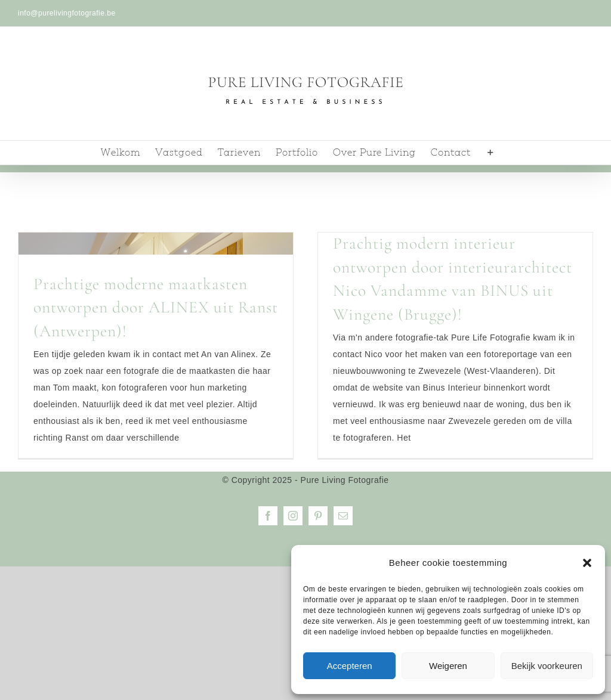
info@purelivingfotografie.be (67, 13)
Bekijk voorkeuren (547, 666)
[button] (587, 563)
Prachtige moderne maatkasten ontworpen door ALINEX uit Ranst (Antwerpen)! (156, 307)
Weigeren (448, 666)
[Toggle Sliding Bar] (491, 153)
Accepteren (350, 666)
